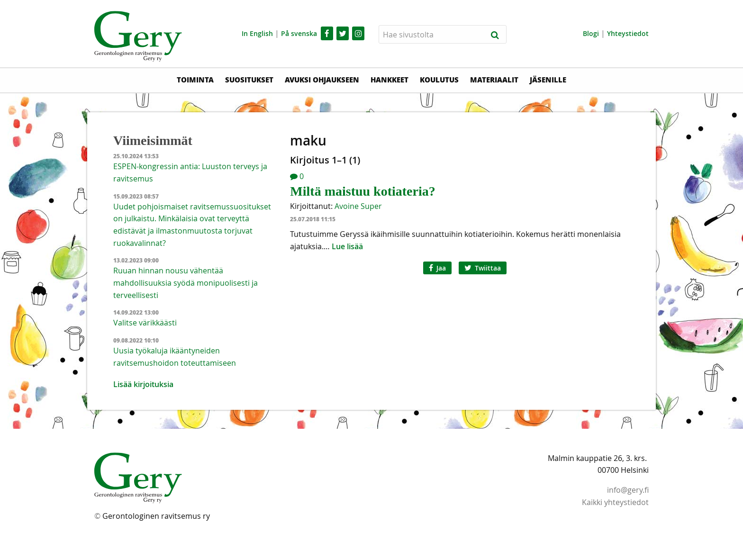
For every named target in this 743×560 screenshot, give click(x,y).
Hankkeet (390, 80)
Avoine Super (358, 206)
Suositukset (249, 80)
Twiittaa (483, 268)
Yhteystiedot (628, 33)
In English (257, 33)
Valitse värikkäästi (145, 323)
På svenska (299, 33)
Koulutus (439, 80)
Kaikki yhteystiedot (615, 502)
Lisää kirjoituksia (143, 384)
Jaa (437, 268)
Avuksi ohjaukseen (322, 80)
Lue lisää (347, 246)
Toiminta (195, 80)
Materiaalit (494, 80)
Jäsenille (548, 80)
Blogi (591, 33)
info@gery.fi (628, 490)
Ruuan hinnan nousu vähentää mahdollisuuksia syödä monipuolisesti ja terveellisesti (186, 283)
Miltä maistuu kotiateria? (362, 191)
